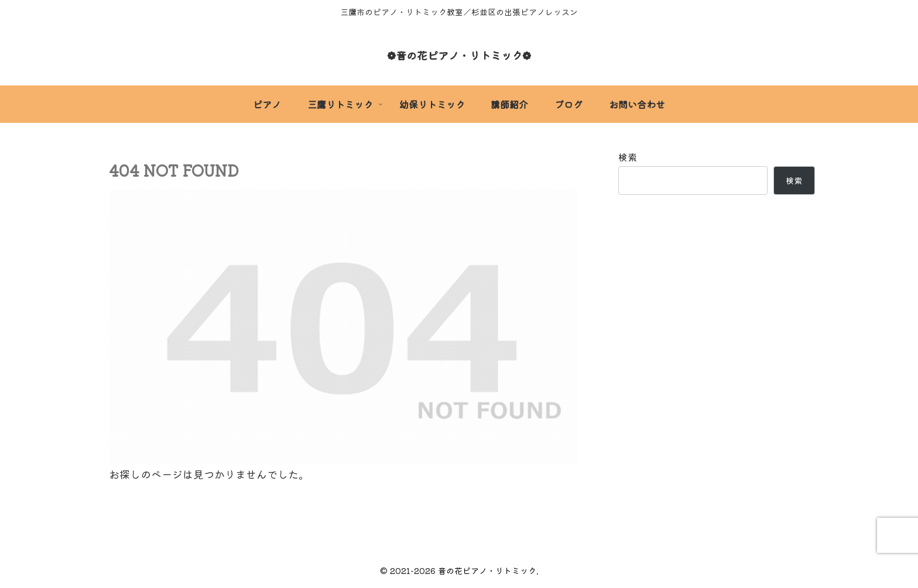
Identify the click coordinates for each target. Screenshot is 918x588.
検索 (628, 157)
